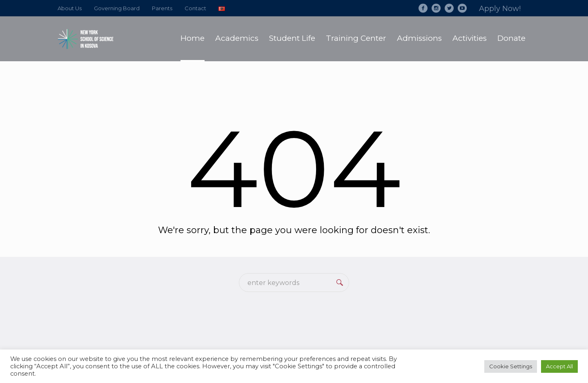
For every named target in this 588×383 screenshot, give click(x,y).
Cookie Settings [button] (511, 366)
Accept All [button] (559, 366)
